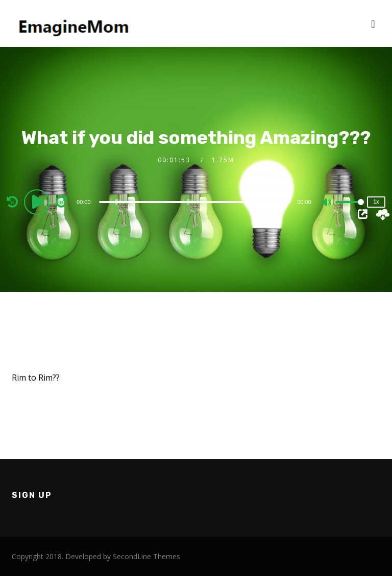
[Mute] (327, 203)
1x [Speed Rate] (376, 202)
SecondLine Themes (146, 556)
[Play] (38, 202)
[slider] (195, 202)
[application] (196, 202)
